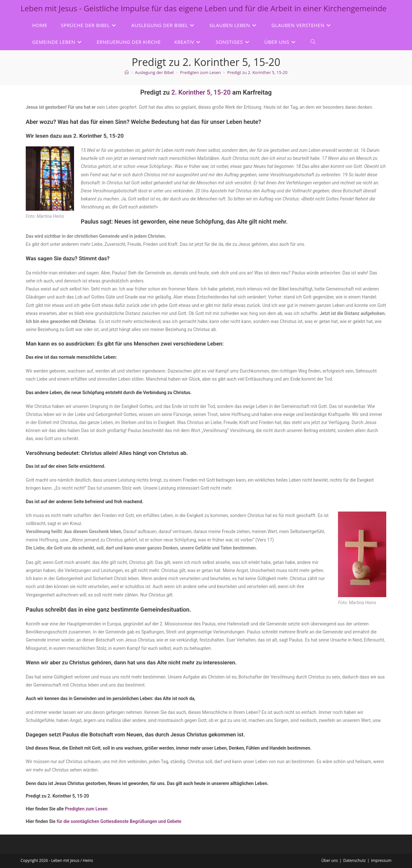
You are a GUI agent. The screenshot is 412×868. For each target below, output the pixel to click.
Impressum (381, 860)
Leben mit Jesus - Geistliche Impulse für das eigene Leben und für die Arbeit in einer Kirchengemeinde (204, 8)
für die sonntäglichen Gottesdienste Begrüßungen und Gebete (119, 821)
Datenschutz (354, 860)
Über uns (329, 860)
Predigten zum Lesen (86, 809)
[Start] (127, 72)
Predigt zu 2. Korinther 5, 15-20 (257, 72)
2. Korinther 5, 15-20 (201, 92)
